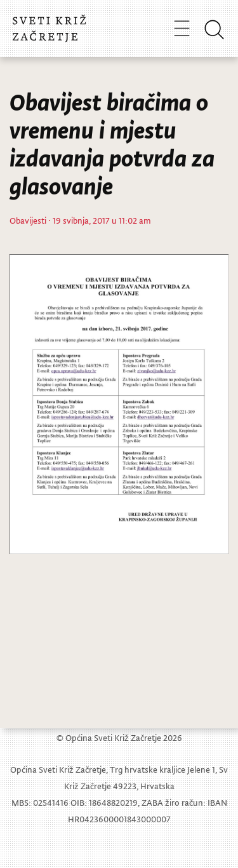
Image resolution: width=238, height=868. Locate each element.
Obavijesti (28, 220)
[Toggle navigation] (182, 28)
